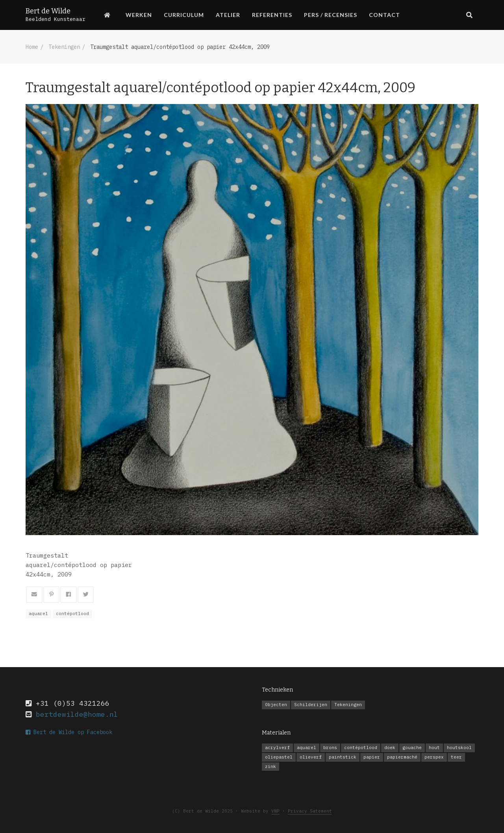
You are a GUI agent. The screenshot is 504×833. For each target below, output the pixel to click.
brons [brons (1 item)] (330, 747)
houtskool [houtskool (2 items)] (459, 747)
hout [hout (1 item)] (434, 747)
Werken (139, 15)
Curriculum (184, 15)
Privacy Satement (310, 811)
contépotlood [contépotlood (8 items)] (361, 747)
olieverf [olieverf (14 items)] (311, 757)
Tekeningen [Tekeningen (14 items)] (348, 705)
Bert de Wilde (48, 11)
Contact (384, 15)
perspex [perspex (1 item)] (434, 757)
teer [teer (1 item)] (456, 757)
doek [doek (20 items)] (390, 747)
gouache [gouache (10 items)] (412, 747)
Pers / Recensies (331, 15)
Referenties (272, 15)
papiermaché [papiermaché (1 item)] (402, 757)
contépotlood (72, 614)
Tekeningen (64, 47)
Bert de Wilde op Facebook (69, 732)
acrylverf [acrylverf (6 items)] (277, 747)
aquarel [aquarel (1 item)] (307, 747)
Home (32, 47)
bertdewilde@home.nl (77, 714)
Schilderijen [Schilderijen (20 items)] (311, 705)
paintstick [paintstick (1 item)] (343, 757)
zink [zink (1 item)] (271, 766)
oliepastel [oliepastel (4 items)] (279, 757)
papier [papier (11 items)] (372, 757)
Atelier (228, 15)
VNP (275, 811)
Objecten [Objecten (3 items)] (276, 705)
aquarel (38, 614)
